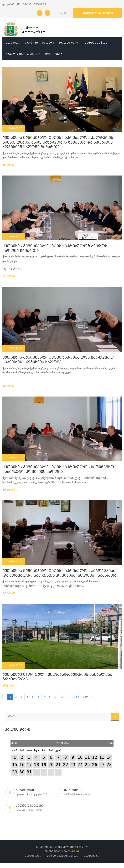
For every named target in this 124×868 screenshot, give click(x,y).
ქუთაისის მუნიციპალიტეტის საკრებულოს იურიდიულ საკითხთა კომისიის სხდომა (58, 360)
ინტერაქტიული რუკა (97, 13)
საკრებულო (68, 43)
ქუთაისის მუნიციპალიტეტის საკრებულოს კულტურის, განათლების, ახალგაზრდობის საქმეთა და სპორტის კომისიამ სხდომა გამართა (58, 143)
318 (77, 697)
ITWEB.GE (74, 852)
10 (62, 697)
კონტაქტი (92, 856)
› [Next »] (92, 697)
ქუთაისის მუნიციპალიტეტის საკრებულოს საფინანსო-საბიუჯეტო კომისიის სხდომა (59, 470)
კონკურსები (54, 54)
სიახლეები (33, 856)
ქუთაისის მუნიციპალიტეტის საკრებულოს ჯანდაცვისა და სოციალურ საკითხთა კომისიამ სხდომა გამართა (59, 573)
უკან (14, 742)
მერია (47, 43)
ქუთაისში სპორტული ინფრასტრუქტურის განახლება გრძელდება (57, 677)
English (61, 13)
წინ (110, 742)
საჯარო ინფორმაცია (23, 54)
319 (85, 697)
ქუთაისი (31, 43)
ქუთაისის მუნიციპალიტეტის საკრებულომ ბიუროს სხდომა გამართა (55, 249)
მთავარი (13, 43)
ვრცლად (10, 165)
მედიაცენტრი (96, 43)
